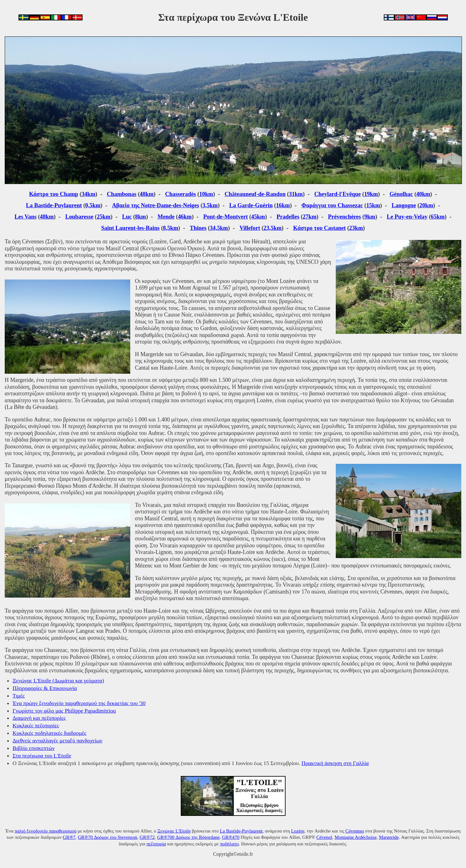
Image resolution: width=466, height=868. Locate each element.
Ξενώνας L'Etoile (174, 831)
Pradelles (288, 217)
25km (104, 217)
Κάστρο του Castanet (319, 228)
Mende (166, 217)
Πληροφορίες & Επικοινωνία (45, 688)
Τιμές (19, 696)
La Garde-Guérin (251, 205)
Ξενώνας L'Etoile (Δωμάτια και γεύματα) (58, 681)
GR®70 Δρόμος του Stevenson (108, 837)
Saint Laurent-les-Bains (130, 228)
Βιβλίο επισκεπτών (34, 748)
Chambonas (122, 194)
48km (147, 194)
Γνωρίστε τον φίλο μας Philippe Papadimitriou (64, 711)
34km (88, 194)
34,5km (219, 228)
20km (426, 205)
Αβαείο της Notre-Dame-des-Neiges (155, 205)
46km (185, 217)
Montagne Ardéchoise (356, 837)
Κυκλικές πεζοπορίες (36, 725)
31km (296, 194)
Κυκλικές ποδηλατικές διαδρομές (49, 733)
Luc (127, 217)
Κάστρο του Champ (54, 194)
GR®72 (147, 837)
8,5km (171, 228)
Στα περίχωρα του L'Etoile (42, 756)
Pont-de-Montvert (226, 217)
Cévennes (355, 831)
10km (206, 194)
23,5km (273, 228)
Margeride (389, 837)
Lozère (298, 831)
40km (423, 194)
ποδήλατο (229, 844)
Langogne (404, 205)
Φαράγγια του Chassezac (332, 205)
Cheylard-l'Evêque (338, 194)
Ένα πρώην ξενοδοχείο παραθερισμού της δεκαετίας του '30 (79, 703)
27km (310, 217)
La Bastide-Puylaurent (54, 205)
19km (371, 194)
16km (283, 205)
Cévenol (324, 837)
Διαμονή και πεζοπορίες (39, 718)
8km (140, 217)
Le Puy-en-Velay (407, 217)
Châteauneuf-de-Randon (255, 194)
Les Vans (25, 217)
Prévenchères (344, 217)
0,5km (93, 205)
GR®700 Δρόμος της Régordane (188, 837)
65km (438, 217)
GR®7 (69, 837)
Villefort (250, 228)
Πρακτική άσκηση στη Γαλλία (335, 763)
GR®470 (230, 837)
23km (356, 228)
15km (373, 205)
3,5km (210, 205)
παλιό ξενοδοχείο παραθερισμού (46, 831)
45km (258, 217)
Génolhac (401, 194)
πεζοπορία (156, 844)
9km (370, 217)
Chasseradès (180, 194)
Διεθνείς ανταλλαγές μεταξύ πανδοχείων (57, 741)
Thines (198, 228)
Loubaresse (79, 217)
